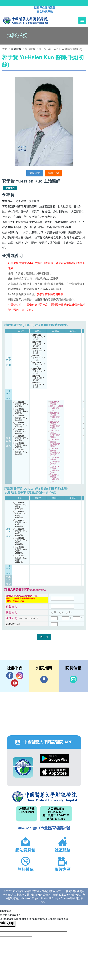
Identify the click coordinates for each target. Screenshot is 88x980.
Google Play (54, 759)
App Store (54, 772)
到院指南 (44, 679)
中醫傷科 (10, 188)
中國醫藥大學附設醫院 (44, 797)
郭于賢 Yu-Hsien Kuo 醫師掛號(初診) (60, 49)
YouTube (15, 683)
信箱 (73, 679)
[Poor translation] (11, 924)
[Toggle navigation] (82, 20)
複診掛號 (35, 173)
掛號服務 (30, 49)
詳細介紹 (53, 173)
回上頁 (44, 637)
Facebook (10, 676)
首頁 (5, 49)
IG (20, 676)
